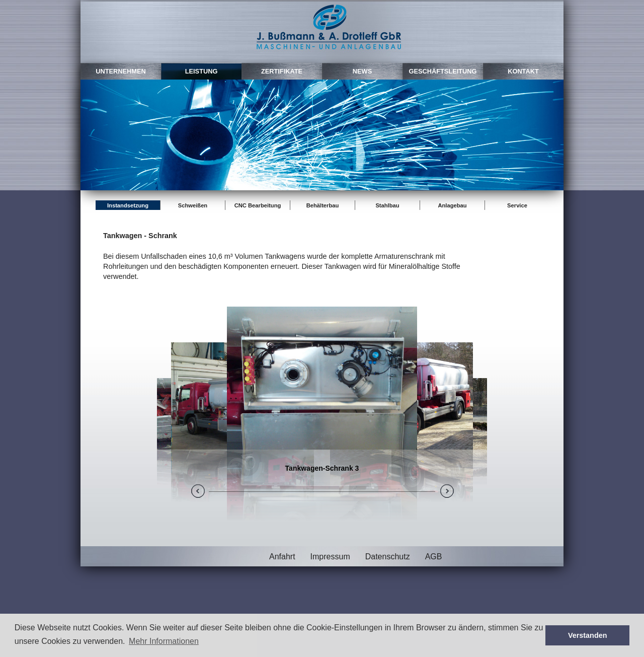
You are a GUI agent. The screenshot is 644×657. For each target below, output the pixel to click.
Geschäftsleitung (442, 71)
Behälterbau (323, 205)
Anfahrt (282, 557)
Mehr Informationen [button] (164, 641)
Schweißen (193, 205)
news (362, 71)
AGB (434, 557)
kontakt (523, 71)
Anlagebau (452, 205)
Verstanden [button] (588, 635)
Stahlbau (387, 205)
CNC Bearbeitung (258, 205)
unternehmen (121, 71)
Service (517, 205)
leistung (202, 71)
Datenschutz (388, 557)
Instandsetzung (128, 205)
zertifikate (282, 71)
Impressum (330, 557)
